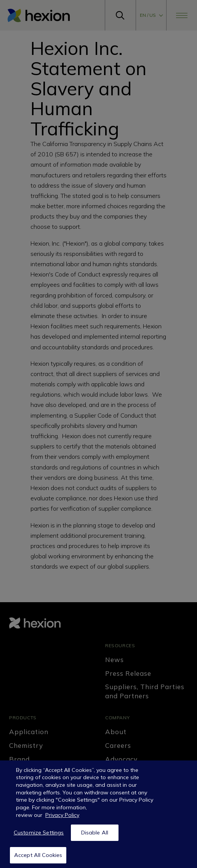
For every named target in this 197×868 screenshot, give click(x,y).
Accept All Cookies (38, 859)
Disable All (95, 836)
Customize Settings (39, 836)
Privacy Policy (62, 819)
